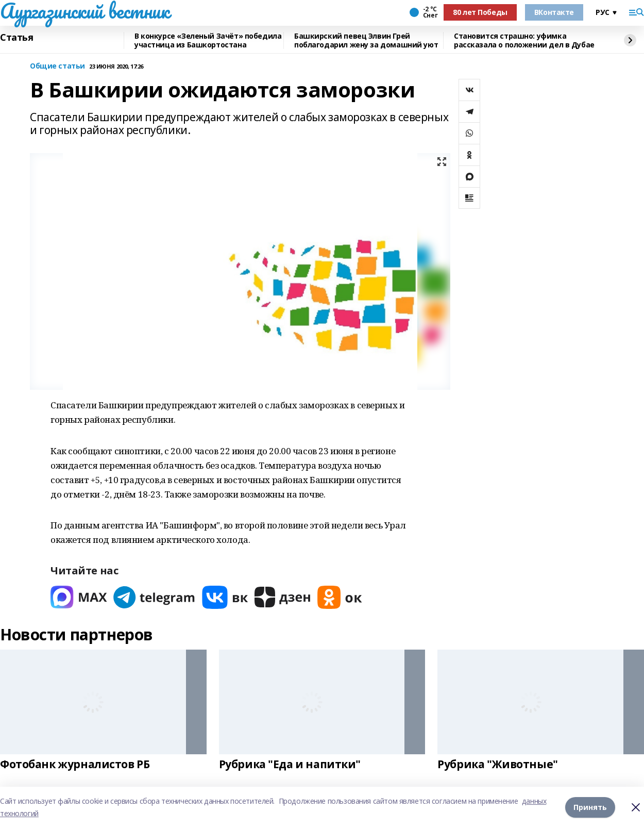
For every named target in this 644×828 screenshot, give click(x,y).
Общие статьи (57, 66)
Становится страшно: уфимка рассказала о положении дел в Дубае (524, 40)
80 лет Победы (480, 12)
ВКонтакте (554, 12)
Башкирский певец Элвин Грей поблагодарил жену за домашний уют (366, 40)
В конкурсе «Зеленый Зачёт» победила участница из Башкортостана (208, 40)
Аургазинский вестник (85, 11)
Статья (16, 38)
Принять (590, 807)
